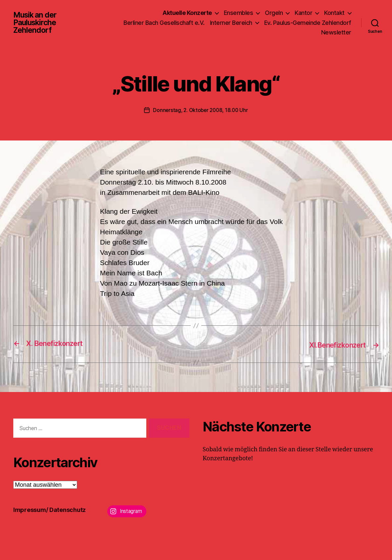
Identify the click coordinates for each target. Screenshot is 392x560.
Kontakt (334, 13)
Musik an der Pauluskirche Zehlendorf (36, 23)
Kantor (303, 13)
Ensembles (239, 13)
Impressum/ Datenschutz (49, 509)
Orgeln (274, 13)
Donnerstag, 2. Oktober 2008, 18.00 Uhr (201, 110)
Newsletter (336, 32)
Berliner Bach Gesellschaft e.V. (164, 23)
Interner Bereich (231, 23)
